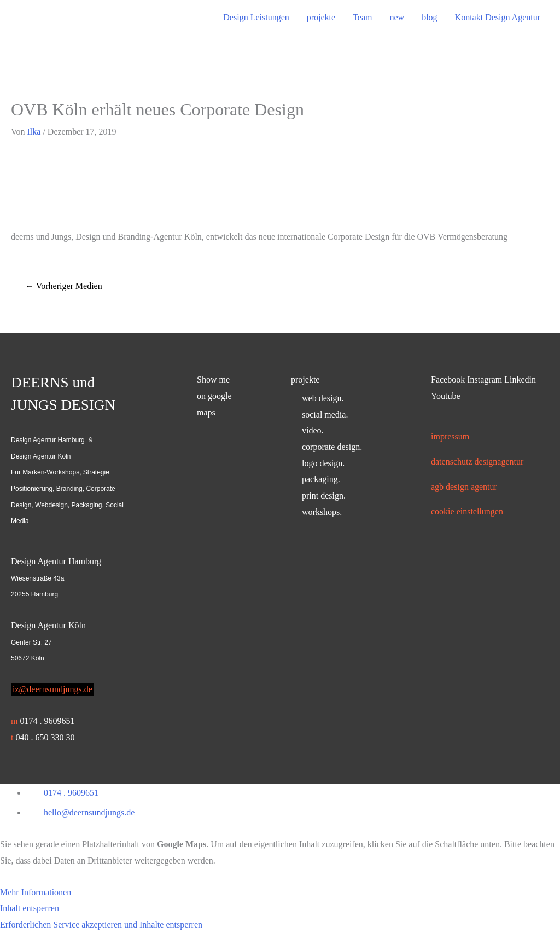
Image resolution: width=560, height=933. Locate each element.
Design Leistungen (256, 17)
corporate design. (332, 447)
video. (313, 430)
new (397, 17)
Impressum (450, 436)
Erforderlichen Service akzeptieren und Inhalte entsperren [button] (101, 925)
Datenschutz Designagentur (477, 462)
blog (429, 17)
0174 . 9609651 (47, 721)
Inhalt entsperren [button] (30, 908)
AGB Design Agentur (464, 487)
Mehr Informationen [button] (36, 892)
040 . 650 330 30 (45, 737)
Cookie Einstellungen (467, 511)
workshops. (322, 512)
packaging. (321, 479)
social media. (325, 415)
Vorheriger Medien (64, 286)
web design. (323, 398)
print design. (324, 496)
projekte (321, 17)
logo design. (323, 463)
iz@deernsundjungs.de (52, 689)
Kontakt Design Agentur (498, 17)
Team (362, 17)
